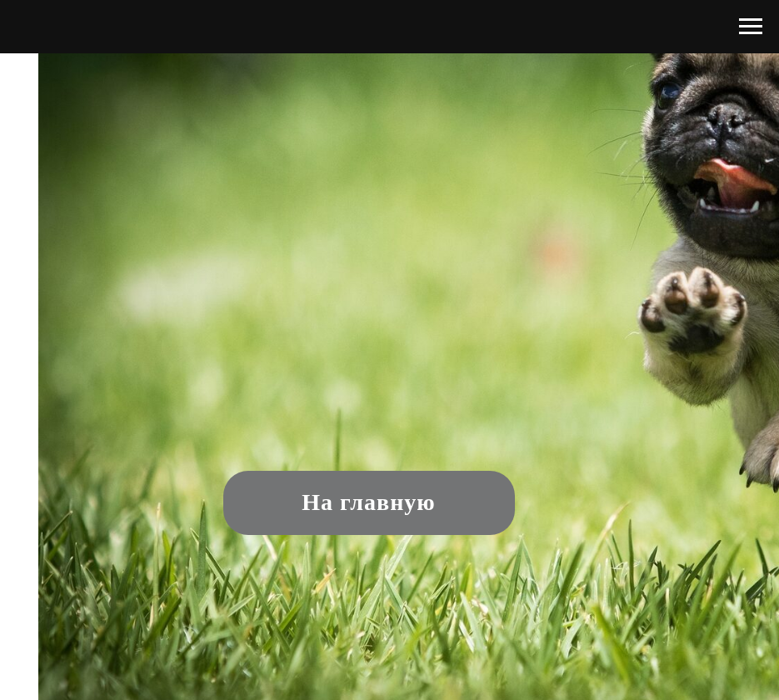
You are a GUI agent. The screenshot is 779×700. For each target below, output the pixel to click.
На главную (368, 502)
